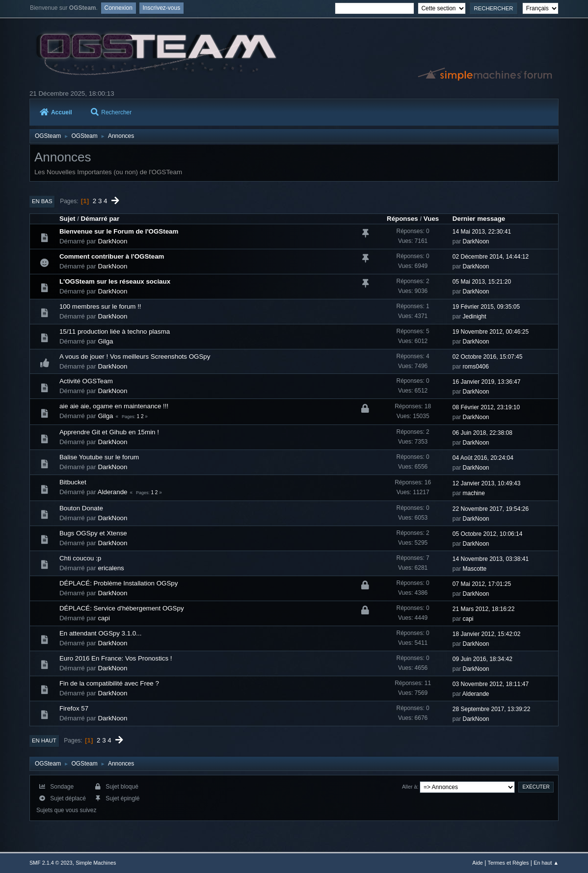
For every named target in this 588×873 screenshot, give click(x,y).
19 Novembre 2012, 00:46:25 (491, 332)
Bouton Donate (81, 508)
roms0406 (476, 367)
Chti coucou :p (80, 558)
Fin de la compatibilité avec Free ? (109, 683)
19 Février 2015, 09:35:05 (486, 307)
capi (104, 618)
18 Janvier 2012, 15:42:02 (487, 634)
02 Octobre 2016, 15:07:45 (488, 357)
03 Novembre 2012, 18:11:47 (491, 684)
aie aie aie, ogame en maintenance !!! (114, 406)
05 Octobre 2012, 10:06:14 (488, 534)
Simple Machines (96, 863)
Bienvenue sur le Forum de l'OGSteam (119, 231)
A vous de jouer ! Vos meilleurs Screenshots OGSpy (135, 357)
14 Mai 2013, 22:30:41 (482, 232)
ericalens (111, 568)
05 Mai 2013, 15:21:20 (482, 282)
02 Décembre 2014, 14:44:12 (491, 257)
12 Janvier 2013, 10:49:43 (487, 483)
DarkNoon (112, 241)
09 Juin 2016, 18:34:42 (482, 659)
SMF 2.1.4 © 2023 (51, 863)
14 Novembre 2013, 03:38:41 (491, 559)
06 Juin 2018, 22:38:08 (482, 433)
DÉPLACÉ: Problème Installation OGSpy (119, 583)
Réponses (402, 219)
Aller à (410, 787)
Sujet (67, 219)
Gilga (105, 341)
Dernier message (479, 219)
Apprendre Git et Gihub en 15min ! (109, 432)
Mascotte (475, 569)
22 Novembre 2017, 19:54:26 (491, 509)
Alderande (113, 492)
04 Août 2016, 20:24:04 (483, 458)
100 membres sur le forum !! (100, 306)
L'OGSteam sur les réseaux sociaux (115, 281)
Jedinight (475, 317)
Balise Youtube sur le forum (99, 457)
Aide (478, 863)
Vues (431, 219)
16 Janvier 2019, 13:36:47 (487, 382)
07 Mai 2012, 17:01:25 (482, 584)
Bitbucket (73, 482)
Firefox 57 (74, 708)
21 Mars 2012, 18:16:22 (484, 609)
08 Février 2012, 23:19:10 (486, 407)
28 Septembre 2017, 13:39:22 (492, 709)
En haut (44, 741)
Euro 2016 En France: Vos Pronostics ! (116, 658)
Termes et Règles (508, 863)
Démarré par (100, 219)
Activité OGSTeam (86, 381)
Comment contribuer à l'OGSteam (112, 256)
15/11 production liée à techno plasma (115, 331)
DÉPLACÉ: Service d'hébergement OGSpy (122, 608)
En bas (42, 201)
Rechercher (111, 112)
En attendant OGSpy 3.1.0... (100, 633)
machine (474, 493)
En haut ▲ (546, 863)
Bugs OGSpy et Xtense (93, 533)
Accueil (56, 112)
